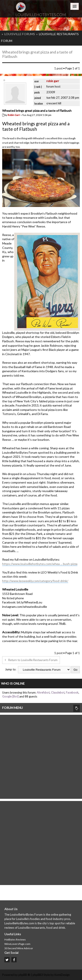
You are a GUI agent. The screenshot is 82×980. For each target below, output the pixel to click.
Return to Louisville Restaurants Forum (31, 660)
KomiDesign (62, 975)
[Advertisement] (41, 756)
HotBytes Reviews (15, 940)
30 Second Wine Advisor (19, 948)
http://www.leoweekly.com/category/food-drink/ (35, 581)
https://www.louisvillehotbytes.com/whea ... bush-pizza (40, 564)
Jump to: (11, 669)
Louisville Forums (20, 34)
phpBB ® (24, 975)
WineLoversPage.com (17, 944)
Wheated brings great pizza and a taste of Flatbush (37, 54)
